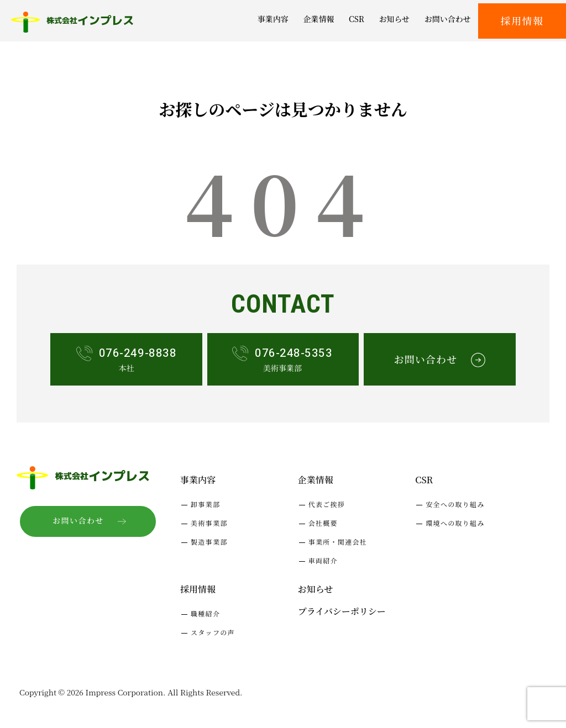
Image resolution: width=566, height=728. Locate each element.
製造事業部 (209, 542)
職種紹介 (205, 613)
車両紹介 (323, 560)
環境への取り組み (455, 523)
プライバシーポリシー (342, 611)
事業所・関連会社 (338, 542)
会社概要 (323, 523)
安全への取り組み (455, 504)
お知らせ (316, 589)
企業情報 (316, 480)
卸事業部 (205, 504)
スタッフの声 (213, 632)
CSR (424, 480)
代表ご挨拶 (327, 504)
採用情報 (522, 20)
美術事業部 (209, 523)
